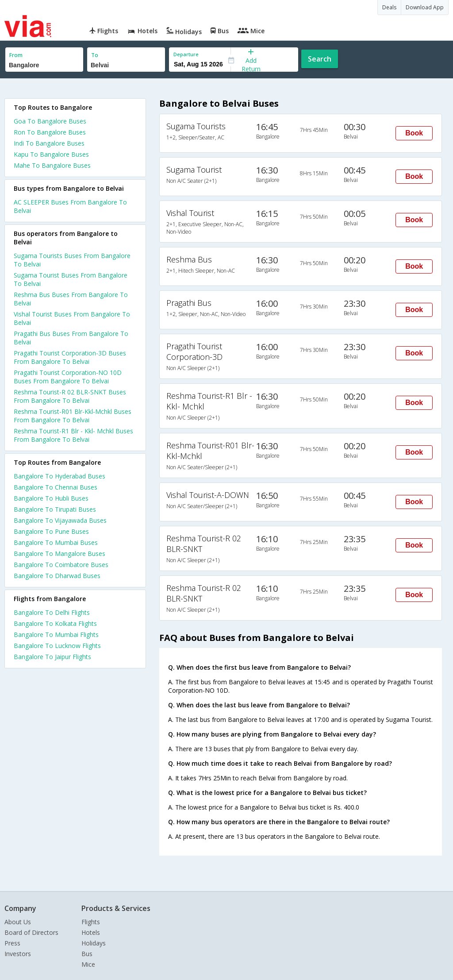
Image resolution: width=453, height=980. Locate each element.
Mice (88, 964)
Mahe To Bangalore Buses (52, 165)
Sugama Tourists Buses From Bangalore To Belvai (72, 260)
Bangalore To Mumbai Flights (56, 635)
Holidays (94, 943)
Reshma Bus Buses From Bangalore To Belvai (71, 299)
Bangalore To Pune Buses (51, 531)
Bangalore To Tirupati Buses (55, 509)
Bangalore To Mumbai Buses (56, 542)
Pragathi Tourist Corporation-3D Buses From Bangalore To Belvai (70, 357)
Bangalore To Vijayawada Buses (60, 520)
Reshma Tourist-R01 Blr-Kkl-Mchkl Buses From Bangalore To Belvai (73, 416)
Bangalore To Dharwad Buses (57, 576)
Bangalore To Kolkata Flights (55, 623)
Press (12, 943)
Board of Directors (31, 932)
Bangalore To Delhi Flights (52, 612)
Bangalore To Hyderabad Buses (60, 476)
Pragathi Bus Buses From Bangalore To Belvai (71, 338)
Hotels (91, 932)
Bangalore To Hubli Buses (51, 498)
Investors (18, 954)
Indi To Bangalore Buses (49, 143)
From (16, 55)
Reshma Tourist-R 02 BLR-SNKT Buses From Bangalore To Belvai (70, 396)
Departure (186, 54)
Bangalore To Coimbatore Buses (61, 565)
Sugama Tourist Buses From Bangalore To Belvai (71, 279)
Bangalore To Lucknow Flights (57, 646)
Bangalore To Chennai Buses (56, 487)
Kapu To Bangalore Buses (51, 154)
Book (414, 133)
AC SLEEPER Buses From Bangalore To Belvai (70, 206)
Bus (87, 954)
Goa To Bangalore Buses (50, 121)
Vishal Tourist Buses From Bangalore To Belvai (72, 318)
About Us (18, 922)
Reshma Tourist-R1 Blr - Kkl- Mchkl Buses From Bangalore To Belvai (73, 435)
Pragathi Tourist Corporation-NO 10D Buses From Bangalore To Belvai (68, 377)
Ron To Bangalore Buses (50, 132)
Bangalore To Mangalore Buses (60, 554)
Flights (91, 922)
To (95, 55)
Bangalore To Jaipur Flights (52, 657)
